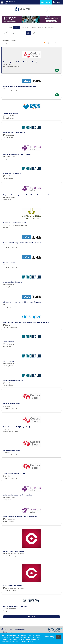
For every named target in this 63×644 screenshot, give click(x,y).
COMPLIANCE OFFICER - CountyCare (15, 606)
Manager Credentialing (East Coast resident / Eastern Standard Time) (26, 322)
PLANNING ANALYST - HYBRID (13, 585)
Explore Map (26, 28)
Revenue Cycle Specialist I (12, 403)
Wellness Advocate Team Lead (13, 380)
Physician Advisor (9, 263)
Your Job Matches (37, 28)
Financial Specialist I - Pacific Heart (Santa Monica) (20, 62)
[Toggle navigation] (48, 9)
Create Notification (54, 43)
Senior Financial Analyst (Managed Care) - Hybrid (19, 427)
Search (10, 28)
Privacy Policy (7, 632)
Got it (58, 637)
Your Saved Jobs (50, 28)
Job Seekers (46, 2)
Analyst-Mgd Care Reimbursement (14, 223)
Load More (32, 617)
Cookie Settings (49, 637)
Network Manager (9, 342)
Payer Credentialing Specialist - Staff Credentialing (20, 517)
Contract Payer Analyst (11, 113)
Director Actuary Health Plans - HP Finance (17, 154)
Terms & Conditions (17, 629)
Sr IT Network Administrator (12, 282)
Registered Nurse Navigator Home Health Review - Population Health (26, 195)
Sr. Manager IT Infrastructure (13, 173)
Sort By (5, 43)
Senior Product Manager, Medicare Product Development (22, 243)
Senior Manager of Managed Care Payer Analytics (19, 86)
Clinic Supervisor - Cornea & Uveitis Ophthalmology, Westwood (24, 302)
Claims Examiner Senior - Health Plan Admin (17, 495)
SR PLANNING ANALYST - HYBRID (14, 551)
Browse (17, 28)
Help (5, 629)
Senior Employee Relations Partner (15, 132)
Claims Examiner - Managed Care (14, 473)
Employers (57, 2)
